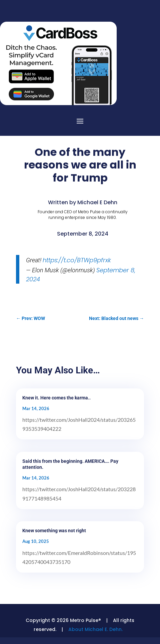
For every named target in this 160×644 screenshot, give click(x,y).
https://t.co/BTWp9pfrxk (77, 260)
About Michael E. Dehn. (95, 629)
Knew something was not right (54, 531)
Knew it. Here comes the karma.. (56, 398)
